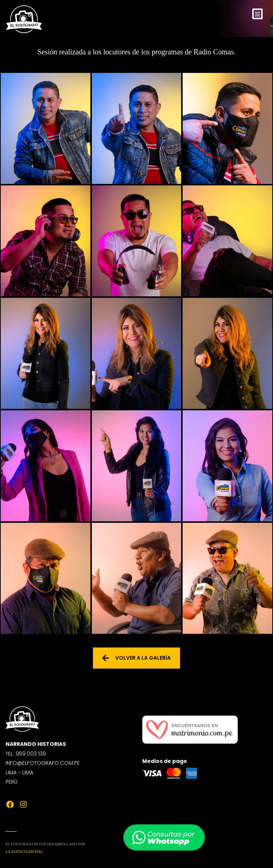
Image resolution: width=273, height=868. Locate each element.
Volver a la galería (136, 658)
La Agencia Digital (24, 852)
